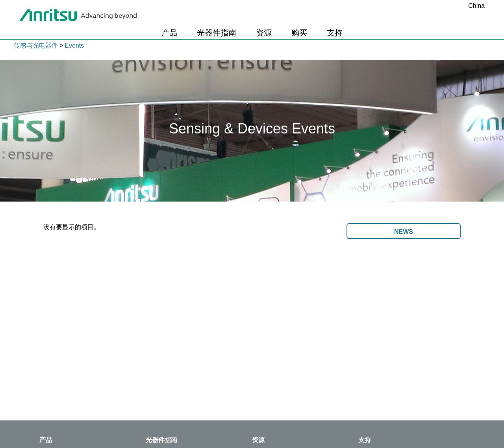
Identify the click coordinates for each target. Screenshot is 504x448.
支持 (335, 33)
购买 (299, 33)
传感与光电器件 (36, 45)
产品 (169, 33)
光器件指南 (217, 33)
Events (74, 45)
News (404, 232)
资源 (264, 33)
